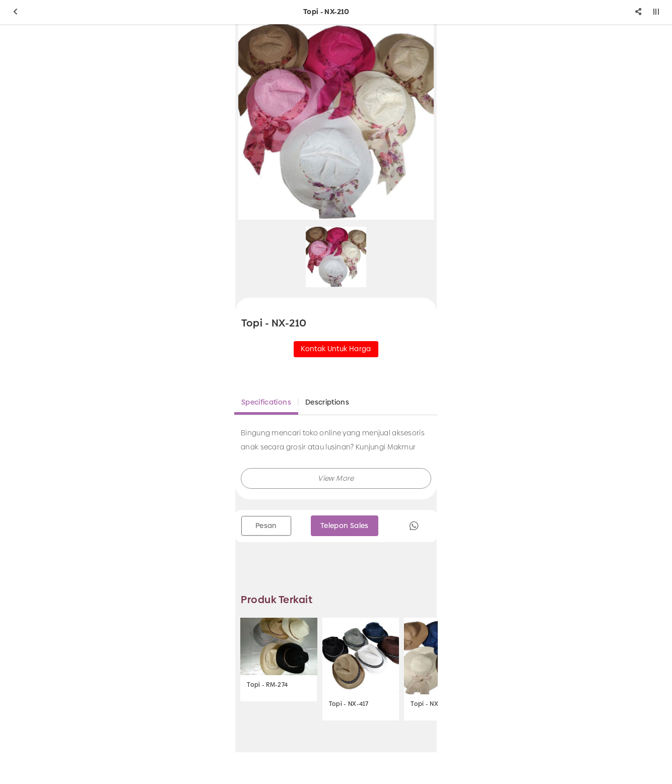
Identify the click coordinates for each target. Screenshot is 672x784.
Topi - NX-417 (349, 704)
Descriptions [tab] (327, 402)
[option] (336, 122)
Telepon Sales (345, 526)
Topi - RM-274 (267, 685)
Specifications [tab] (266, 402)
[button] (336, 478)
